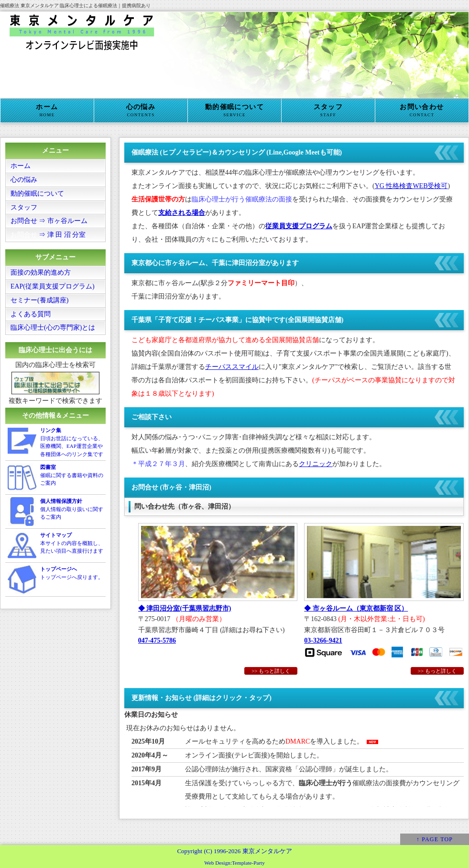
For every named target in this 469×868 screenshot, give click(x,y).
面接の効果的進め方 (41, 273)
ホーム (47, 111)
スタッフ (328, 111)
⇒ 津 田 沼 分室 (48, 235)
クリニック (316, 464)
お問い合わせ (422, 111)
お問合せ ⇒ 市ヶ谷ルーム (49, 221)
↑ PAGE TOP (435, 839)
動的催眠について (234, 111)
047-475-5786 (157, 640)
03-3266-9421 (323, 640)
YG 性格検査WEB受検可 (411, 186)
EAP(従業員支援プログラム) (53, 287)
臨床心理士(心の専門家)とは (53, 328)
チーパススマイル (232, 367)
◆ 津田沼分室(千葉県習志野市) (185, 608)
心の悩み (141, 111)
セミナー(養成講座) (39, 301)
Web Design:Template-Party (234, 863)
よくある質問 (31, 315)
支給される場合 (182, 213)
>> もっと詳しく (437, 671)
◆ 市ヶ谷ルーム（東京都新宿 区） (356, 608)
